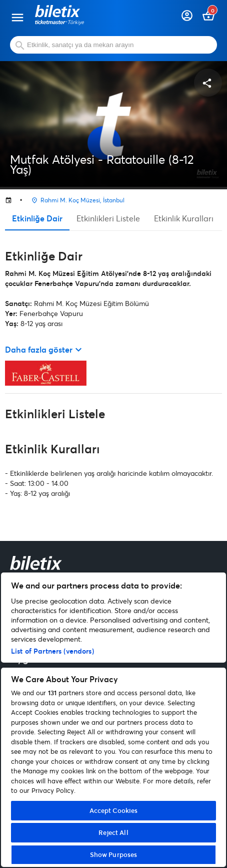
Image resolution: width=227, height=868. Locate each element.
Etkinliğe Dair (37, 218)
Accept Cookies (114, 810)
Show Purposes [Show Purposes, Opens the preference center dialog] (114, 854)
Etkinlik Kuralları (184, 218)
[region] (113, 720)
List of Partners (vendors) (52, 651)
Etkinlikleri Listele (108, 218)
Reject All (113, 832)
